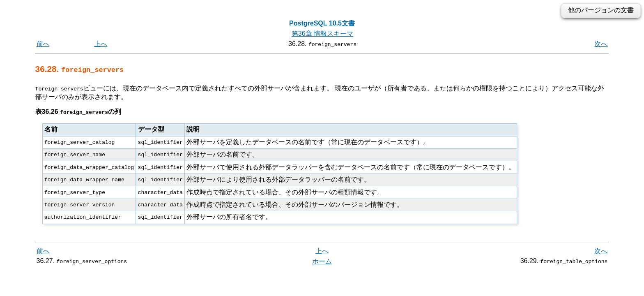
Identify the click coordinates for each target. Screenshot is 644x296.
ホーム (322, 261)
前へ (43, 44)
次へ (601, 44)
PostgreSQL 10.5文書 (322, 23)
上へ (101, 44)
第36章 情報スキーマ (322, 34)
